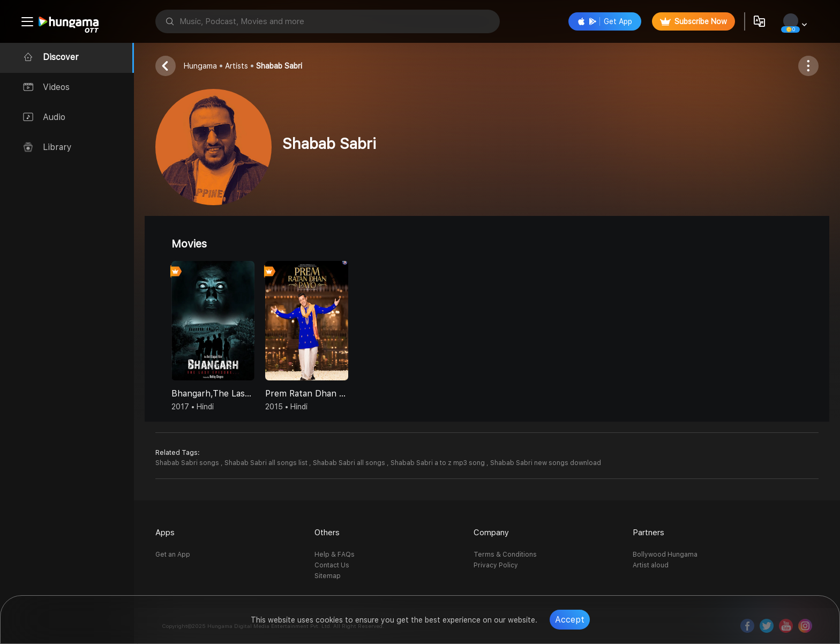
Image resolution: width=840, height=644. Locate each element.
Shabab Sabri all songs (350, 463)
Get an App (173, 555)
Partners (648, 533)
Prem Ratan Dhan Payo (307, 394)
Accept (570, 620)
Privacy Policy (496, 565)
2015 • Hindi (286, 407)
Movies (189, 244)
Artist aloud (651, 565)
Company (491, 533)
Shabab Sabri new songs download (546, 463)
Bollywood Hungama (665, 555)
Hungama (200, 66)
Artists (237, 66)
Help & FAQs (335, 555)
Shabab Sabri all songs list (267, 463)
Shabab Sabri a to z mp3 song (438, 463)
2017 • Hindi (193, 407)
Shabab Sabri (279, 66)
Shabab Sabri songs (188, 463)
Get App (605, 21)
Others (327, 533)
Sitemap (328, 576)
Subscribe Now (693, 21)
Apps (165, 533)
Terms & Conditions (505, 555)
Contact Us (332, 565)
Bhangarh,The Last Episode (213, 394)
